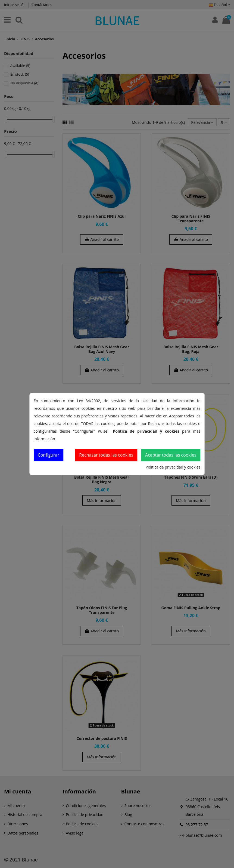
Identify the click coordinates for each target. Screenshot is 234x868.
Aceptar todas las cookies (171, 455)
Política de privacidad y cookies (173, 467)
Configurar (49, 455)
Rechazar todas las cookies (106, 455)
